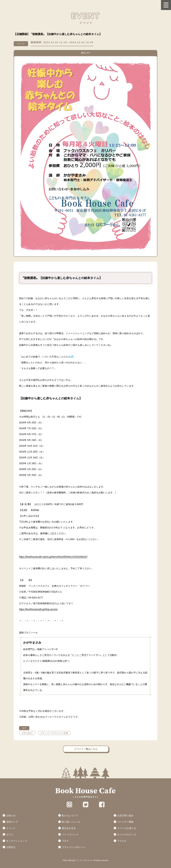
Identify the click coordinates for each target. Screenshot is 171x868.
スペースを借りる (127, 828)
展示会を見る (69, 828)
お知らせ (11, 815)
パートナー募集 (125, 822)
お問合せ (11, 847)
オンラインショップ (17, 841)
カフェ (10, 834)
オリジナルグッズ (127, 834)
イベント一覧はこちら (86, 749)
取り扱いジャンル (71, 822)
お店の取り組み (125, 815)
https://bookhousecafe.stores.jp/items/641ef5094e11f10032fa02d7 (53, 557)
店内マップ (12, 822)
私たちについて (70, 815)
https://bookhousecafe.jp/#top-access (38, 609)
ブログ (65, 841)
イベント (11, 828)
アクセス (122, 841)
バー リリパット (70, 834)
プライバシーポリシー (73, 847)
